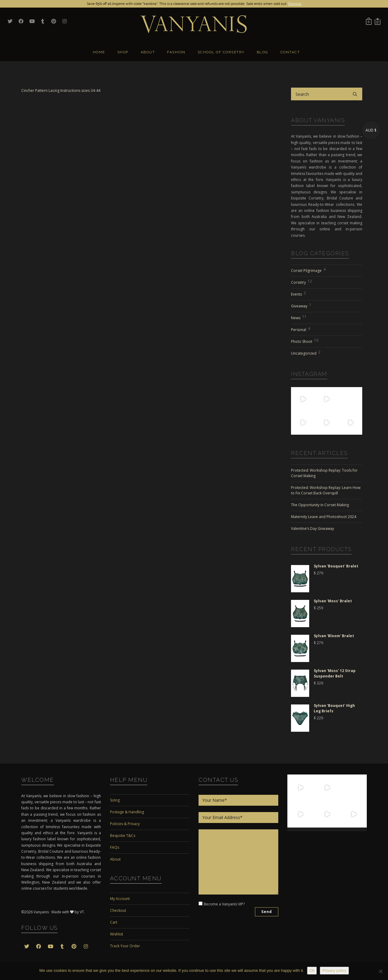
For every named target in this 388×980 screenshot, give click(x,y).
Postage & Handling (127, 812)
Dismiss (295, 4)
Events (298, 293)
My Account (120, 899)
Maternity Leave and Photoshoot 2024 (324, 517)
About (115, 859)
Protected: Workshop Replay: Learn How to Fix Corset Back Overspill (326, 490)
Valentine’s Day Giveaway (313, 528)
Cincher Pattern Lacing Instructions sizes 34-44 (61, 90)
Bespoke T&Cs (123, 836)
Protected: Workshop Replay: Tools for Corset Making (324, 473)
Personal (301, 329)
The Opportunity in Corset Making (320, 505)
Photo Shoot (305, 341)
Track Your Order (125, 946)
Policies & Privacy (125, 824)
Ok (312, 970)
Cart (114, 922)
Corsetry (301, 282)
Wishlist (117, 934)
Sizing (115, 800)
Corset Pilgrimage (308, 270)
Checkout (118, 910)
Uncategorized (306, 353)
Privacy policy (334, 970)
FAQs (115, 847)
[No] (380, 971)
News (299, 317)
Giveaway (301, 305)
